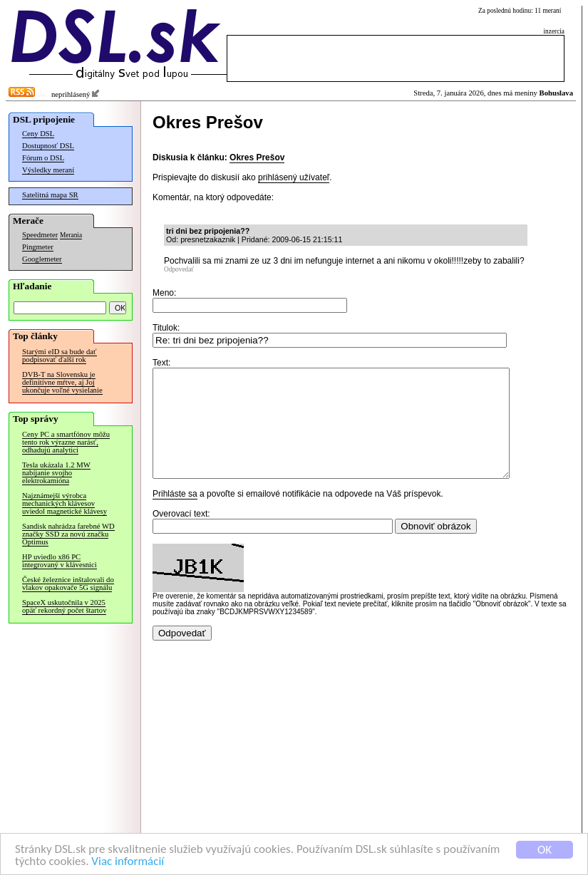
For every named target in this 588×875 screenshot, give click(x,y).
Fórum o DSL (43, 158)
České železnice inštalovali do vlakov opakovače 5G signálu (68, 584)
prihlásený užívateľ (294, 177)
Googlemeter (42, 259)
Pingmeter (38, 247)
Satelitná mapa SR (50, 195)
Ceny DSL (38, 134)
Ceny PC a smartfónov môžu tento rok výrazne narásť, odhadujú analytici (66, 442)
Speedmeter (40, 235)
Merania (71, 235)
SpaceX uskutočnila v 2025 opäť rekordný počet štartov (64, 606)
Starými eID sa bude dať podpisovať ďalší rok (60, 356)
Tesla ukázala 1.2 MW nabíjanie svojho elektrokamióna (56, 473)
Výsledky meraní (48, 170)
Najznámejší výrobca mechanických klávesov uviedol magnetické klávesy (65, 503)
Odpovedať (179, 269)
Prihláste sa (175, 515)
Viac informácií (128, 862)
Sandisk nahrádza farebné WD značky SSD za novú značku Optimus (68, 534)
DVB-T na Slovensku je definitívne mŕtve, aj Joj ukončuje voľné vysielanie (62, 382)
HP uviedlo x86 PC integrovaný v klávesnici (60, 561)
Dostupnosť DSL (48, 146)
